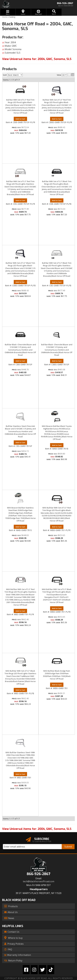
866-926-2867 (38, 874)
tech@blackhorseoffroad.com (39, 881)
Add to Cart (20, 282)
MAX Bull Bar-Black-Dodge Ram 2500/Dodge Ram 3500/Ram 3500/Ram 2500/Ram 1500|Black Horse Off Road (57, 675)
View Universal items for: (37, 829)
